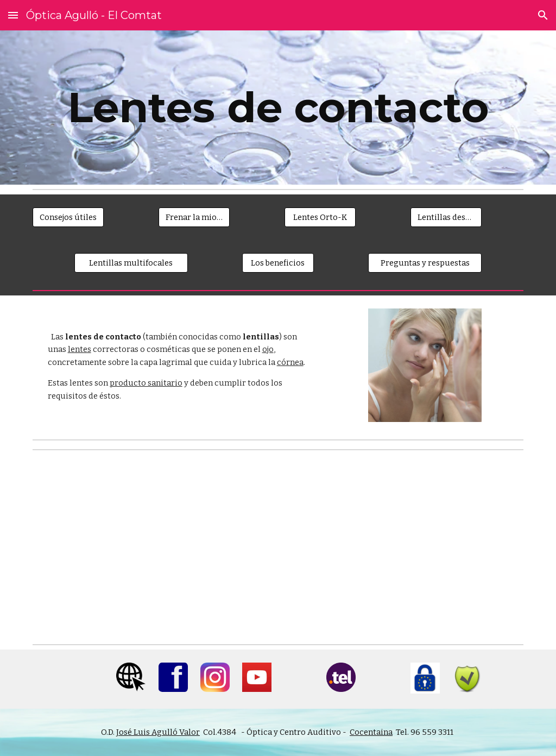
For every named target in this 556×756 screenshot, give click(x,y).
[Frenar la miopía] (194, 217)
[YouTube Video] (152, 547)
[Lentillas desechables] (446, 217)
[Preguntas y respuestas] (425, 263)
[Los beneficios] (278, 263)
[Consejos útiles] (68, 217)
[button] (13, 15)
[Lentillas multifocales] (131, 263)
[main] (278, 108)
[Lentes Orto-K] (320, 217)
